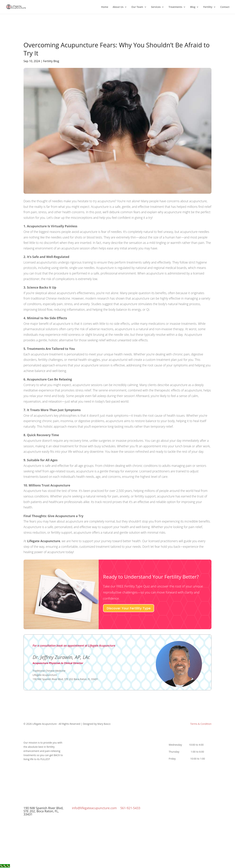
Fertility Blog (51, 61)
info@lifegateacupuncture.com (94, 808)
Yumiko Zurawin (93, 747)
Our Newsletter (93, 751)
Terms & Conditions (93, 756)
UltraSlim (142, 747)
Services (156, 7)
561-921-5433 (130, 808)
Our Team (137, 7)
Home (105, 7)
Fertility (208, 7)
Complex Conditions (142, 743)
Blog (193, 7)
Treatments (175, 7)
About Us (118, 7)
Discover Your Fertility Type (129, 608)
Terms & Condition (201, 724)
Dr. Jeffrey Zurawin (93, 743)
